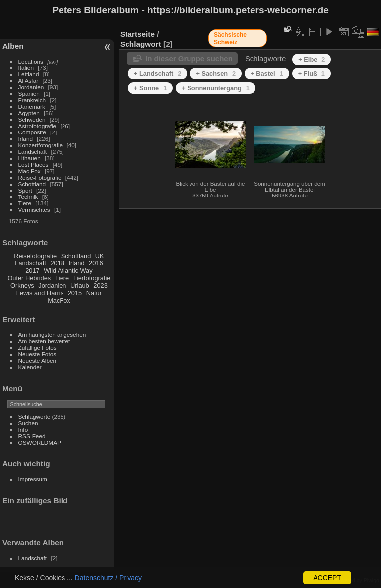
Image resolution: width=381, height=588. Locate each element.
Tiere (25, 203)
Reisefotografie (35, 256)
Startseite (137, 34)
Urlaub (80, 286)
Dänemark (32, 106)
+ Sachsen (216, 74)
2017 (32, 271)
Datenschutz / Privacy (108, 578)
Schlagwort (141, 44)
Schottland (32, 184)
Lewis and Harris (40, 293)
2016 (96, 263)
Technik (28, 197)
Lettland (29, 74)
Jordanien (31, 87)
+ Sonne (150, 88)
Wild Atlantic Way (68, 271)
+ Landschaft (158, 74)
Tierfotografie (92, 278)
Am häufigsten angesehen (52, 335)
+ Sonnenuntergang (216, 88)
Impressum (33, 479)
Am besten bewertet (44, 341)
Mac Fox (30, 171)
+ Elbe (312, 59)
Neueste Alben (37, 360)
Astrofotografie (37, 126)
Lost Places (33, 164)
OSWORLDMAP (40, 442)
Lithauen (30, 158)
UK (100, 256)
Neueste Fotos (37, 354)
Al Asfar (29, 81)
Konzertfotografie (41, 145)
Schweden (32, 119)
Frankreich (32, 100)
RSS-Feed (32, 436)
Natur (94, 293)
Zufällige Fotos (37, 348)
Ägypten (29, 113)
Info (23, 429)
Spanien (29, 94)
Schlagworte (34, 417)
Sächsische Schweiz (230, 38)
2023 (100, 286)
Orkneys (22, 286)
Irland (26, 139)
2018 (57, 263)
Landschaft (33, 152)
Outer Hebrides (29, 278)
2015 (75, 293)
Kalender (30, 367)
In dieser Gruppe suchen (189, 58)
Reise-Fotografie (40, 177)
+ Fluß (312, 74)
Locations (31, 61)
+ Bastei (267, 74)
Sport (25, 190)
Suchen (28, 423)
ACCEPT (327, 578)
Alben (13, 46)
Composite (32, 132)
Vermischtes (34, 210)
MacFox (59, 300)
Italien (26, 68)
